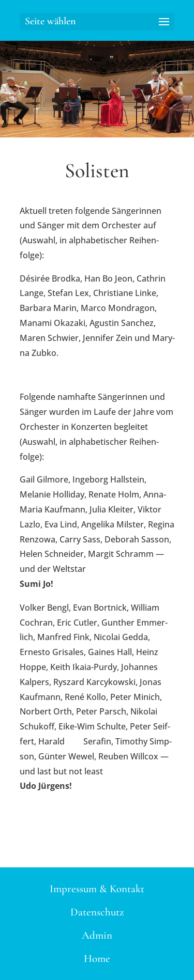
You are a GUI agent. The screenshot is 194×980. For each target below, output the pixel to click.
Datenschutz (97, 912)
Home (97, 959)
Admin (97, 935)
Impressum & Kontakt (97, 889)
